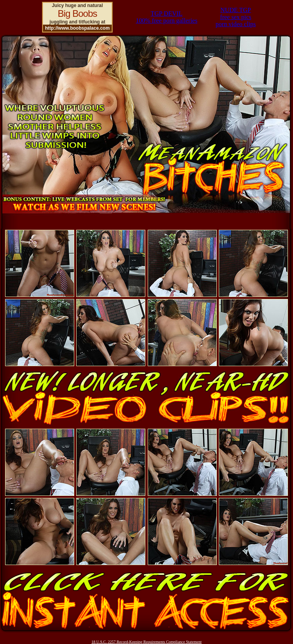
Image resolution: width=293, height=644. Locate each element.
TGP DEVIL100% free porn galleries (166, 17)
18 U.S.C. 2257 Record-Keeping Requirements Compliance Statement (146, 642)
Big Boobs (77, 13)
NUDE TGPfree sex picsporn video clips (236, 17)
